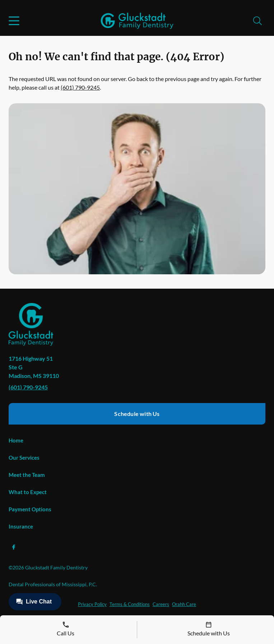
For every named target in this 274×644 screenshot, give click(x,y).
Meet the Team (27, 475)
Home (16, 440)
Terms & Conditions (130, 604)
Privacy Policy (92, 604)
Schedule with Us (137, 414)
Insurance (21, 526)
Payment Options (30, 509)
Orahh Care (184, 604)
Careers (161, 604)
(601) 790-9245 (80, 87)
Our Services (24, 458)
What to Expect (28, 492)
